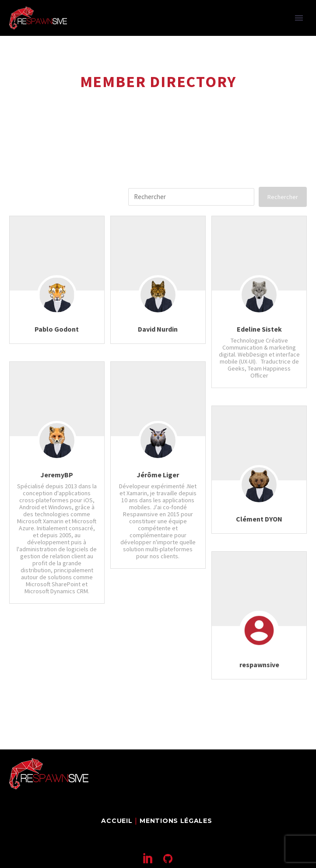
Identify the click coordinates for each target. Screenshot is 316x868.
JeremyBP (57, 475)
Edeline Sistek (259, 329)
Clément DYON (259, 519)
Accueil (117, 821)
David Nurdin (158, 329)
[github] (168, 858)
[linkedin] (148, 858)
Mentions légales (176, 821)
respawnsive (259, 665)
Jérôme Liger (158, 475)
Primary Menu (299, 18)
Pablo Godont (57, 329)
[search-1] (191, 197)
